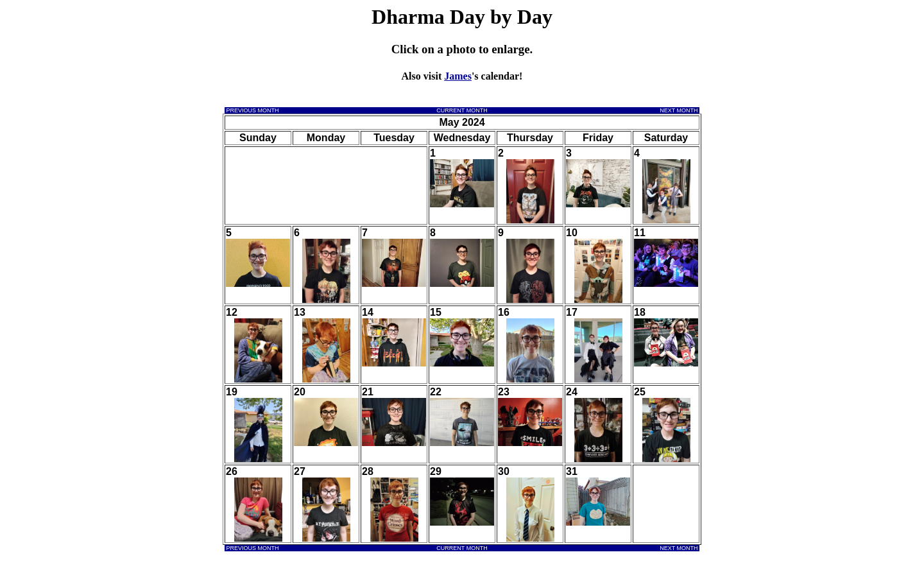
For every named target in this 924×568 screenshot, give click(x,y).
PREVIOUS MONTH (252, 110)
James (458, 76)
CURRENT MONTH (462, 110)
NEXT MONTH (680, 110)
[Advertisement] (279, 50)
